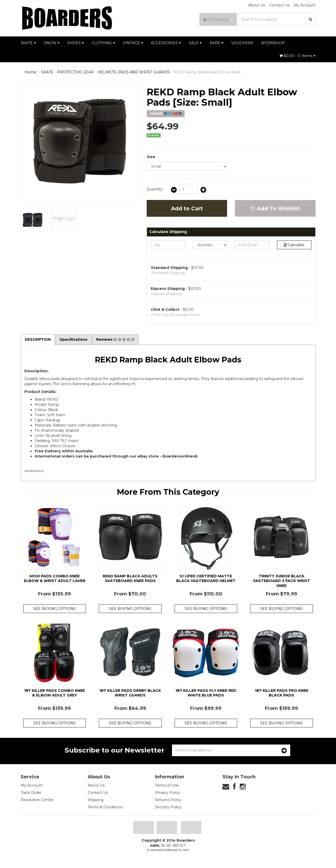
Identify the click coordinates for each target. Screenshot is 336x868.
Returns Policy (168, 800)
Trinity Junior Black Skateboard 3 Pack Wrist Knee (282, 581)
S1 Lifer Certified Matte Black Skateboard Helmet (206, 579)
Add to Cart (187, 208)
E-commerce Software (162, 850)
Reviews (117, 340)
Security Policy (168, 807)
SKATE (28, 43)
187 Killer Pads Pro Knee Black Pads (282, 693)
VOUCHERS (242, 43)
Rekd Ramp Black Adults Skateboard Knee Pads (130, 579)
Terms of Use (167, 786)
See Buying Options (55, 609)
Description (38, 340)
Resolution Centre (37, 800)
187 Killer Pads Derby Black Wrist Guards (130, 693)
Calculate (294, 245)
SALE (195, 43)
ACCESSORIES (166, 43)
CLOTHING (103, 43)
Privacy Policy (167, 793)
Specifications (75, 340)
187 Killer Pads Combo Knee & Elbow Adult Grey (54, 693)
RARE (216, 43)
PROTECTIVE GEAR (75, 72)
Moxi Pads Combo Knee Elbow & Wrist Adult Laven (55, 579)
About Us (257, 5)
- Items (297, 56)
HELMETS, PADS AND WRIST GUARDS (134, 72)
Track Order (31, 793)
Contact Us (279, 5)
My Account (305, 5)
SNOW (52, 43)
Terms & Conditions (105, 807)
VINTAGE (133, 43)
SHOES (76, 43)
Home (30, 72)
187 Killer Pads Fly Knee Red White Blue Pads (206, 693)
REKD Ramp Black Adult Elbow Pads (207, 72)
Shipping (96, 800)
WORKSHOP (273, 43)
